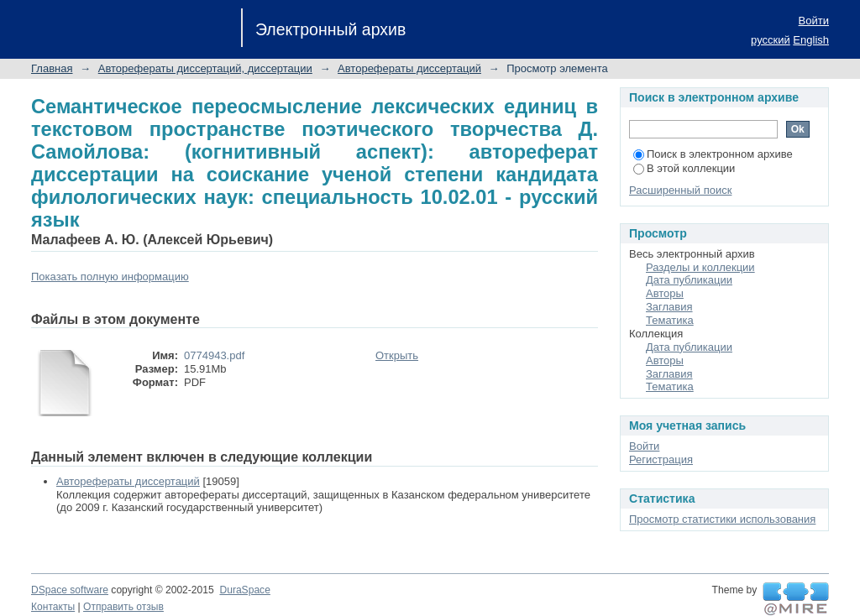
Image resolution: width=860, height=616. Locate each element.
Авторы (665, 293)
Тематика (670, 320)
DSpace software (70, 590)
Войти (814, 21)
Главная (52, 68)
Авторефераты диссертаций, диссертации (205, 68)
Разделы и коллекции (700, 267)
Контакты (53, 607)
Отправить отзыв (123, 607)
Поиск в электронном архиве (713, 154)
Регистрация (661, 459)
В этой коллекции (684, 168)
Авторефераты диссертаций (409, 68)
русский (771, 40)
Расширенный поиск (680, 190)
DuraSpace (244, 590)
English (811, 40)
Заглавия (669, 307)
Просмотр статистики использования (722, 519)
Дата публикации (689, 280)
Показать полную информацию (110, 277)
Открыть (397, 355)
